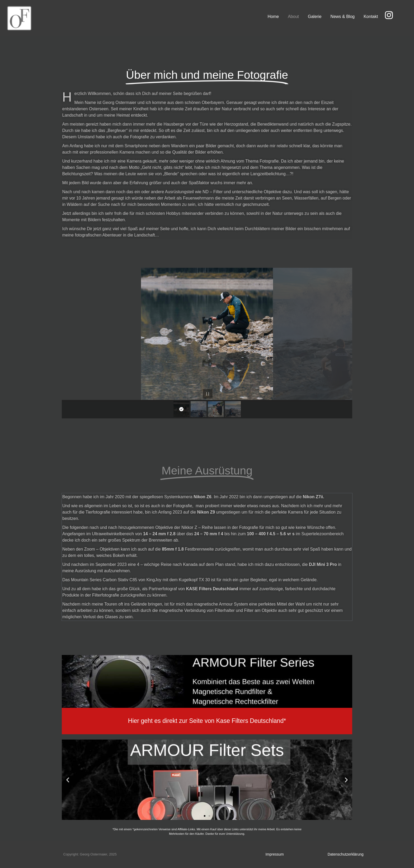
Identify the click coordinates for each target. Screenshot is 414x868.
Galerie (315, 17)
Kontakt (371, 17)
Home (273, 17)
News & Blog (343, 17)
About (294, 17)
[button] (68, 780)
